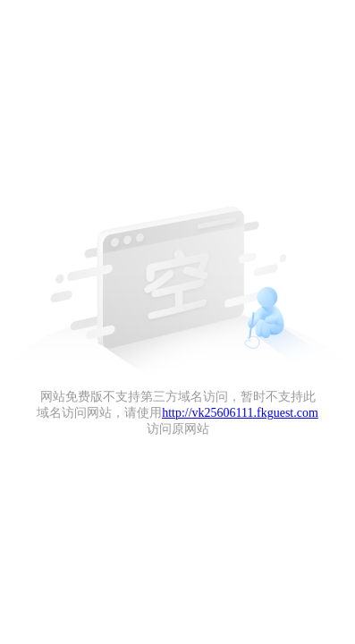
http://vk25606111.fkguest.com (240, 413)
